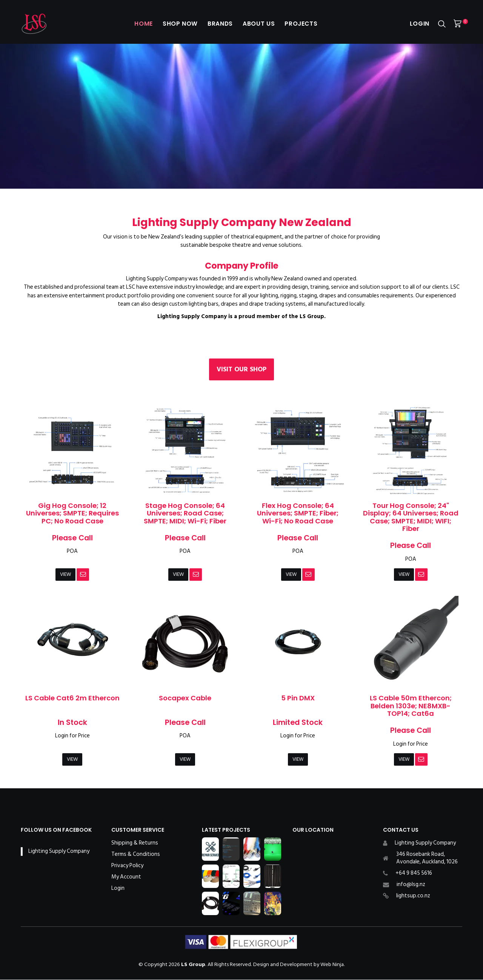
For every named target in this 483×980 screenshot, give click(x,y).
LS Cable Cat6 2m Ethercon (72, 698)
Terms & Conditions (136, 855)
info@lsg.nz (411, 885)
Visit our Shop (241, 369)
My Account (126, 877)
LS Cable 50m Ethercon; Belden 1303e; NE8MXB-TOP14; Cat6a (411, 706)
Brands (218, 24)
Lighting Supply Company (59, 852)
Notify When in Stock (84, 575)
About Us (260, 24)
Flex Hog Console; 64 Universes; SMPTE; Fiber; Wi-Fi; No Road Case (298, 513)
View (66, 575)
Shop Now (176, 24)
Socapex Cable (185, 698)
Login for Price (72, 736)
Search (442, 24)
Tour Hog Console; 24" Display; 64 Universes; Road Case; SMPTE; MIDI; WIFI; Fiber (411, 517)
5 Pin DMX (298, 698)
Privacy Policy (127, 866)
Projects (305, 24)
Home (137, 24)
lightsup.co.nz (413, 896)
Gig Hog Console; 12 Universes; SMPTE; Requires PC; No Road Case (72, 513)
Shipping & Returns (135, 843)
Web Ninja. (333, 965)
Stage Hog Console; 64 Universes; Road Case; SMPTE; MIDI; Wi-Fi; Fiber (185, 513)
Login (418, 24)
